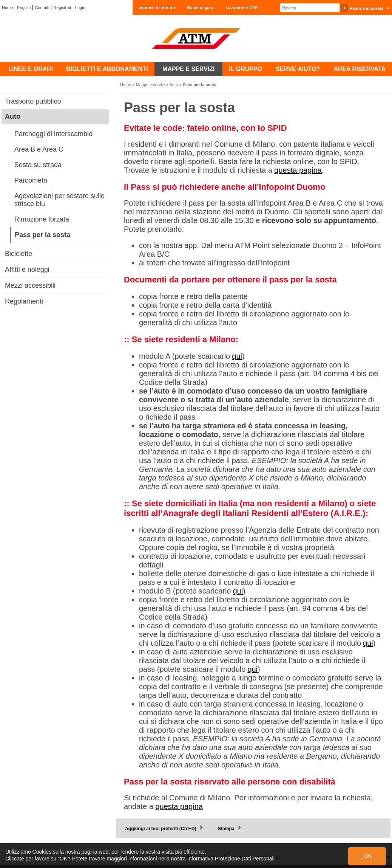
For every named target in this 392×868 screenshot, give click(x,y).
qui (237, 356)
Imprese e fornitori (157, 8)
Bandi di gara (201, 8)
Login (80, 8)
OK (368, 856)
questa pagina (298, 170)
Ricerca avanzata (367, 8)
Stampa (226, 829)
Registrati (62, 8)
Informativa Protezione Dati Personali (231, 859)
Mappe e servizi (150, 85)
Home (7, 8)
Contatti (42, 8)
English (24, 8)
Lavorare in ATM (242, 8)
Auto (174, 85)
